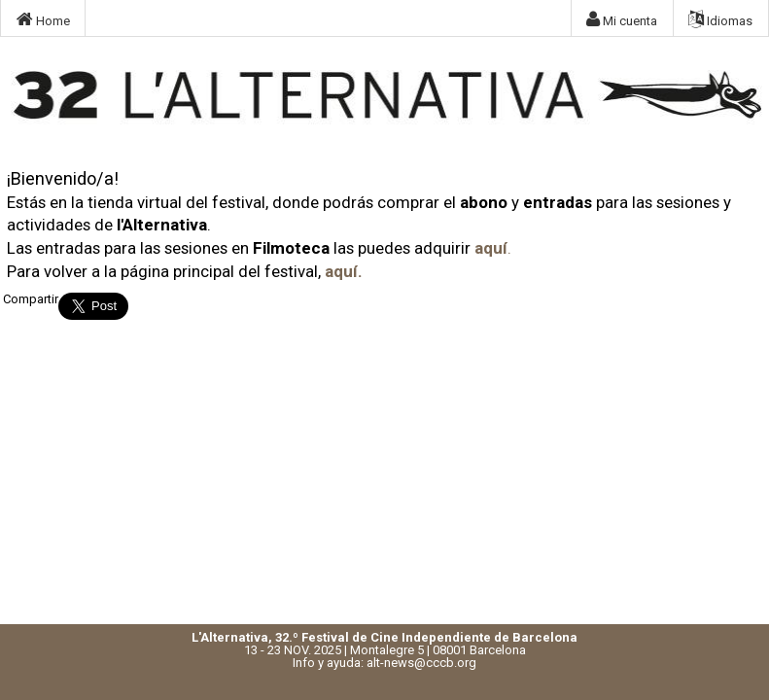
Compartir (31, 299)
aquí (491, 248)
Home (43, 19)
